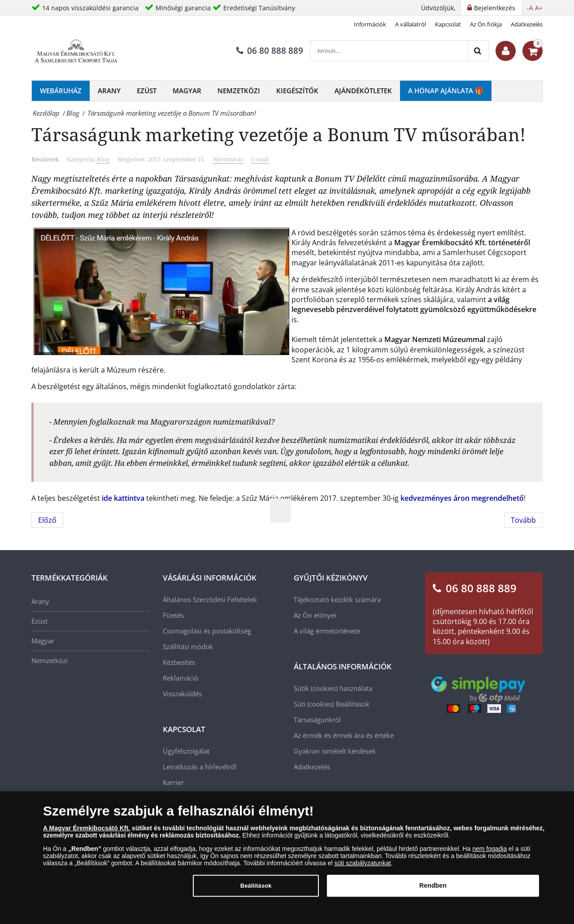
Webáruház (61, 91)
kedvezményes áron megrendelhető (462, 498)
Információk (370, 24)
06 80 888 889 (270, 51)
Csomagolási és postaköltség (207, 631)
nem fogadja (489, 854)
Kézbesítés (179, 662)
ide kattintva (123, 498)
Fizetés (173, 615)
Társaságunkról (317, 720)
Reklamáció (180, 678)
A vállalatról (411, 24)
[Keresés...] (389, 51)
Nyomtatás (228, 159)
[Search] (478, 51)
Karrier (173, 782)
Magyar (187, 91)
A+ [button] (539, 8)
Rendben (433, 891)
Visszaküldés (182, 694)
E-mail (260, 159)
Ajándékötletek (363, 91)
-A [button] (530, 8)
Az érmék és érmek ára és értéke (344, 735)
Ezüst (147, 91)
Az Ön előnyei (315, 615)
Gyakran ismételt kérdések (335, 751)
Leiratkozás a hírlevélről (200, 767)
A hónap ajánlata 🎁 (446, 91)
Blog (103, 159)
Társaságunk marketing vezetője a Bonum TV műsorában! (278, 134)
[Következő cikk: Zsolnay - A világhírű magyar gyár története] (523, 520)
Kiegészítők (297, 91)
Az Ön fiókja (486, 24)
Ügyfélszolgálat (186, 751)
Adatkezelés (527, 24)
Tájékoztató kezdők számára (337, 599)
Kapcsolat (448, 24)
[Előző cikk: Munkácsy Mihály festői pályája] (47, 520)
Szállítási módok (188, 646)
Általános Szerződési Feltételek (210, 599)
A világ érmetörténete (327, 631)
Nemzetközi (239, 91)
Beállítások (353, 704)
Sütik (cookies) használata (333, 688)
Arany (109, 91)
